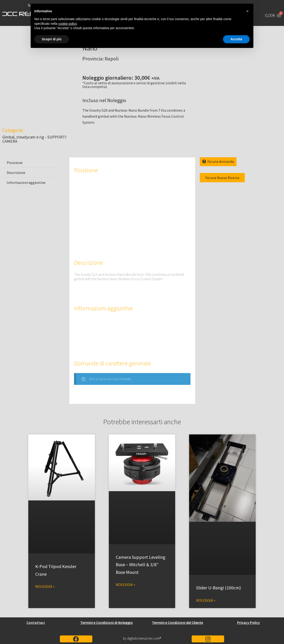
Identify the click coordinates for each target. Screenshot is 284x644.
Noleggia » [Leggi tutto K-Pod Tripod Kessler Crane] (45, 586)
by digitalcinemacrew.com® (142, 638)
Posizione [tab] (15, 163)
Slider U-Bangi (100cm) (218, 588)
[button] (247, 11)
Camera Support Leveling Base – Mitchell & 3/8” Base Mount (141, 565)
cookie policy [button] (68, 24)
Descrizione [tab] (16, 173)
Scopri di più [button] (52, 39)
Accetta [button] (236, 39)
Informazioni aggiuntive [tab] (26, 182)
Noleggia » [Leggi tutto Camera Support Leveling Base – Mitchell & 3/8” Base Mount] (125, 584)
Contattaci (36, 622)
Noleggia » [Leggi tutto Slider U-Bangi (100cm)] (206, 600)
